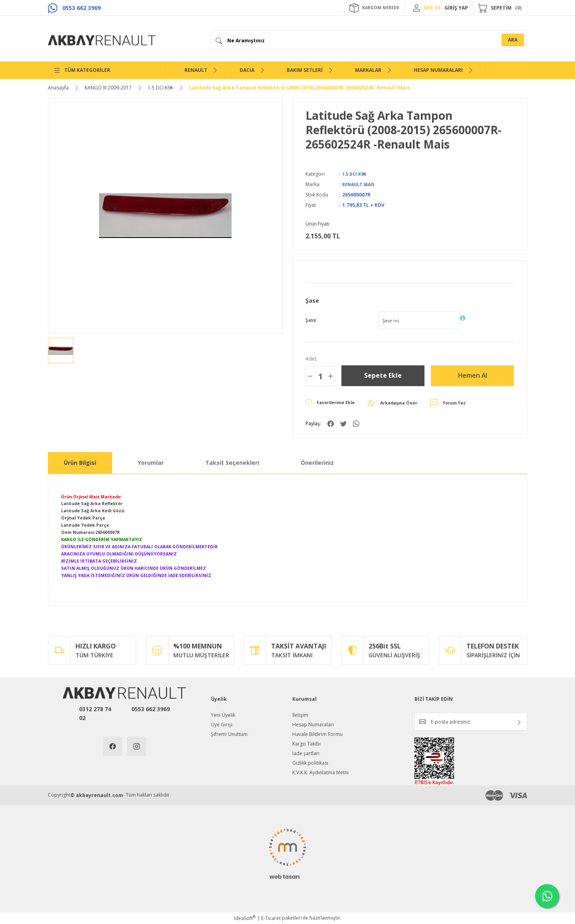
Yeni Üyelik (223, 715)
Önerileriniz (317, 463)
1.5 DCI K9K (356, 174)
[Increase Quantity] (331, 376)
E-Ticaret (271, 918)
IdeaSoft (245, 918)
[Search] (369, 40)
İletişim (300, 715)
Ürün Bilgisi (80, 463)
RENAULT (196, 70)
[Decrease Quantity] (310, 376)
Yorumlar (151, 463)
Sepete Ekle (383, 376)
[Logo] (102, 40)
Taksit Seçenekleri (232, 463)
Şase (311, 320)
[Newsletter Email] (471, 722)
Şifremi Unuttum (229, 734)
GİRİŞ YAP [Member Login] (456, 8)
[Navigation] (104, 70)
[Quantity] (320, 376)
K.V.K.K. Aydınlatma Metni (320, 772)
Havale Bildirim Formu (317, 734)
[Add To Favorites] (333, 403)
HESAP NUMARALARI (438, 70)
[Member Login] (416, 8)
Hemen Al (473, 376)
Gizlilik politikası (310, 763)
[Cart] (500, 8)
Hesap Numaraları (313, 725)
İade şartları (306, 753)
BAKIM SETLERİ (305, 70)
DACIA (247, 70)
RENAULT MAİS (360, 184)
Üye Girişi (222, 725)
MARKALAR (368, 70)
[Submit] (519, 722)
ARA (513, 40)
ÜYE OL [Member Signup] (432, 8)
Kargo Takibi (306, 744)
